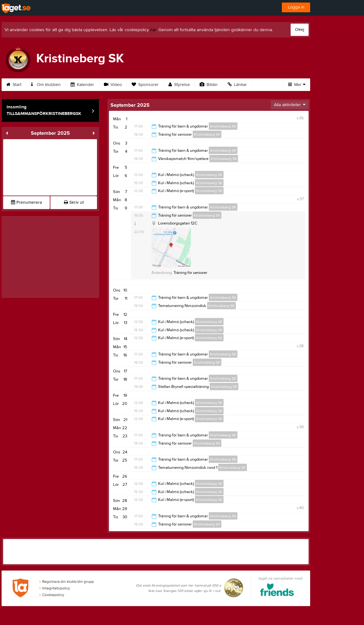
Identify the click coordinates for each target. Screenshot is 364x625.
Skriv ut (74, 202)
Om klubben (46, 85)
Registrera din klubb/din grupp (67, 582)
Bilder (209, 85)
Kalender (82, 85)
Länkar (237, 85)
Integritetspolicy (55, 588)
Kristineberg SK (223, 126)
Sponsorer (145, 85)
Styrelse (179, 85)
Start (14, 85)
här (153, 30)
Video (113, 85)
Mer (297, 85)
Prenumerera (26, 202)
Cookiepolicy (52, 595)
